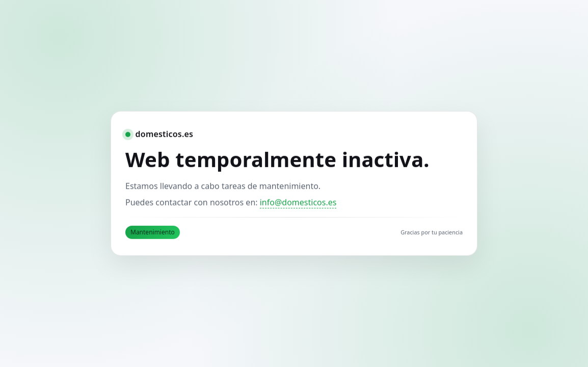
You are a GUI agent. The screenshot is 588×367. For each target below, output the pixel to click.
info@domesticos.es (298, 202)
